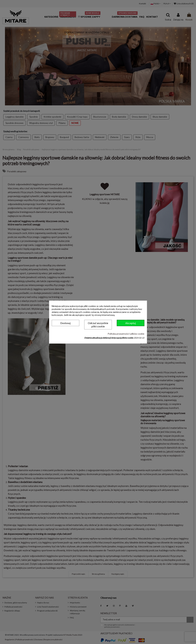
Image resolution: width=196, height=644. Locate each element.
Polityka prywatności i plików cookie (126, 334)
